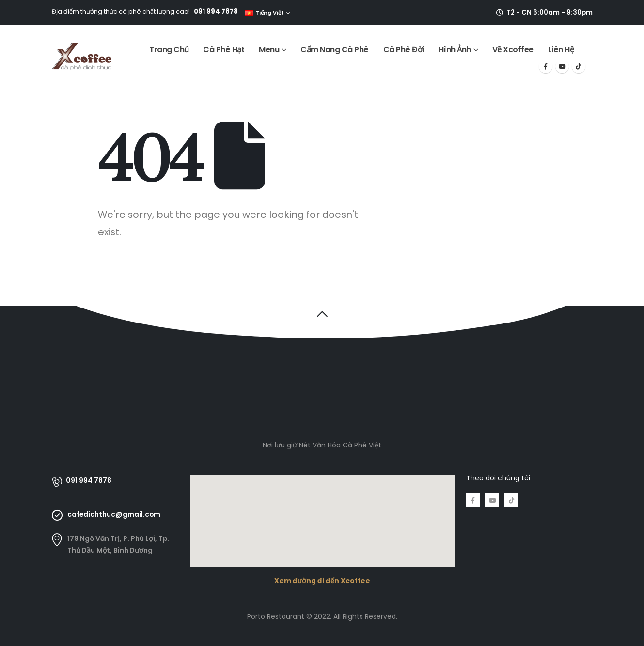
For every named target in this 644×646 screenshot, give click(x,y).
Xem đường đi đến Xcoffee (322, 581)
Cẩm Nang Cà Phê (335, 50)
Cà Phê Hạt (224, 50)
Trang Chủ (169, 50)
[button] (322, 314)
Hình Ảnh (455, 50)
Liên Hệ (561, 50)
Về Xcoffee (513, 50)
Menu (269, 50)
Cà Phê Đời (404, 50)
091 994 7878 (216, 11)
